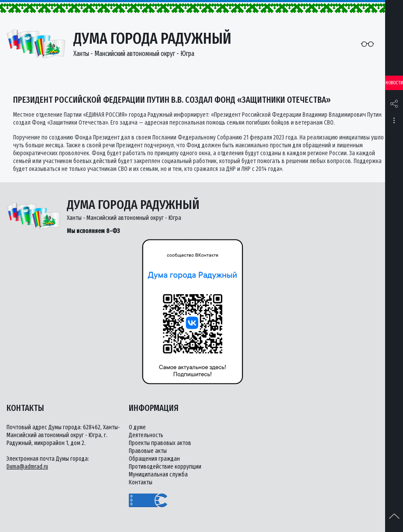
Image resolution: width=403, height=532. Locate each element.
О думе (137, 427)
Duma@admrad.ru (27, 467)
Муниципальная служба (158, 475)
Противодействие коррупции (165, 467)
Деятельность (146, 435)
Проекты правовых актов (160, 443)
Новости (394, 83)
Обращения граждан (154, 459)
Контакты (141, 482)
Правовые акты (148, 451)
